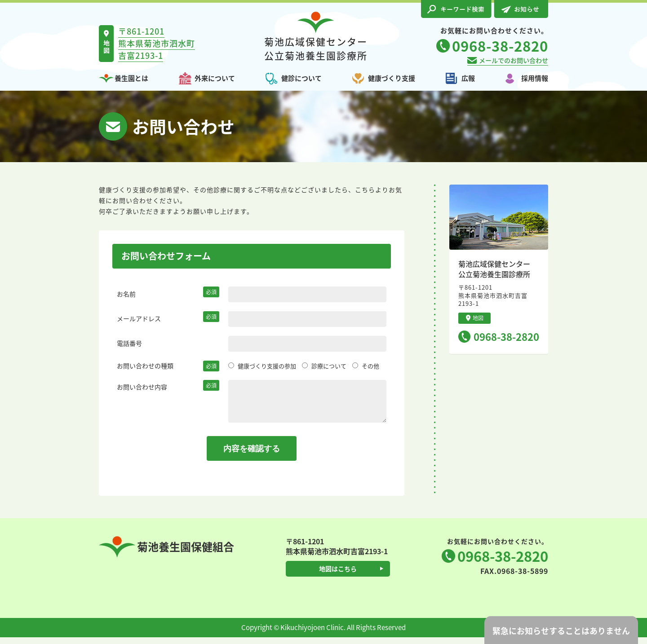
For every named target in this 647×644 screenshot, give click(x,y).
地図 (475, 318)
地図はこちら (338, 575)
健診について (301, 78)
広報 (468, 78)
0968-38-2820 (506, 337)
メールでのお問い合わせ (514, 60)
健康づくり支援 (392, 78)
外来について (215, 78)
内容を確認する (252, 455)
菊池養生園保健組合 (166, 554)
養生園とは (131, 78)
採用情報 (535, 78)
